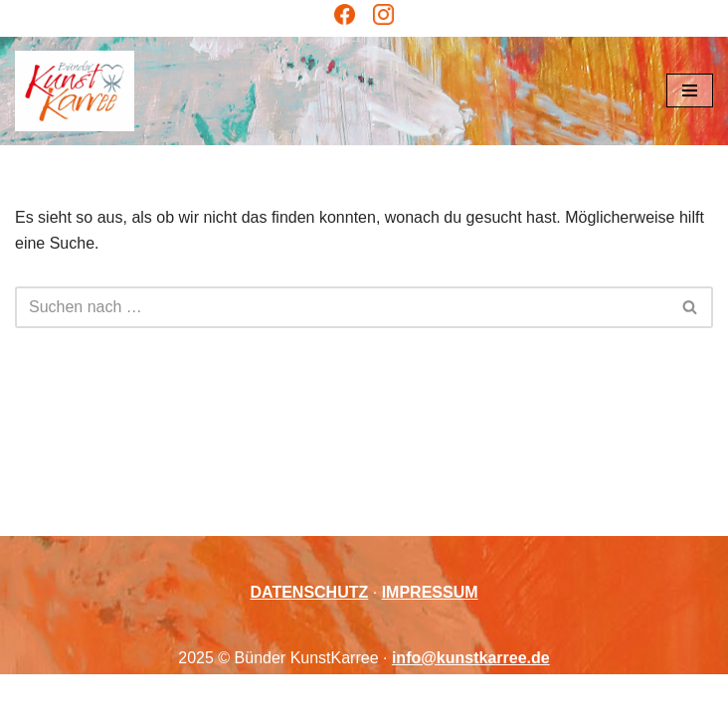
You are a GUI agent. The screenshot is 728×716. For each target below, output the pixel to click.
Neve (262, 695)
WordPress (445, 695)
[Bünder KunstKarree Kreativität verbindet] (75, 91)
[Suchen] (342, 307)
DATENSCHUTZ (309, 592)
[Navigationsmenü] (690, 90)
